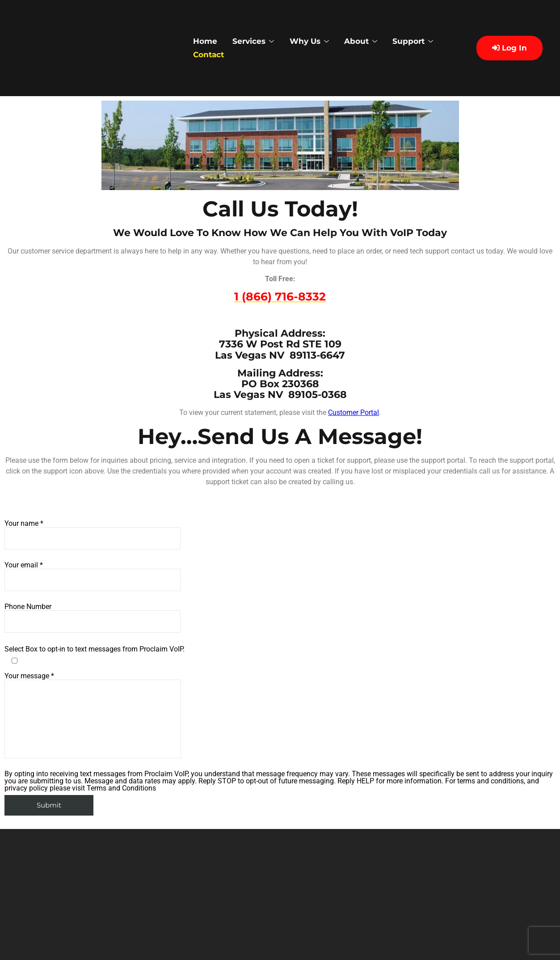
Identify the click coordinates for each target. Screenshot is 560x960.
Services (258, 41)
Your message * (93, 715)
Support (423, 41)
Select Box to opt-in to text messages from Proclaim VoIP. (95, 649)
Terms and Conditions (121, 788)
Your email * (93, 576)
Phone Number (93, 618)
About (369, 41)
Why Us (316, 41)
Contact (212, 55)
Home (208, 41)
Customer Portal (354, 412)
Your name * (93, 535)
